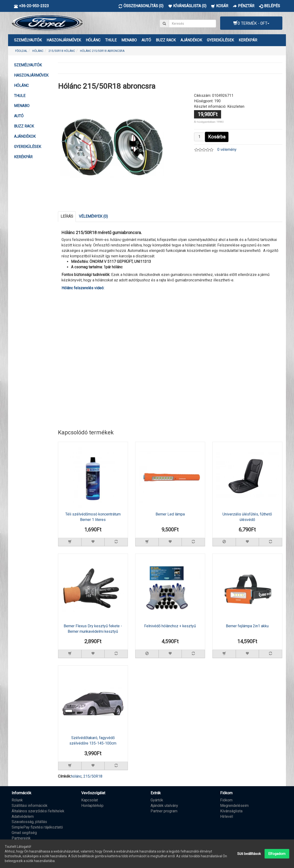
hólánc (76, 776)
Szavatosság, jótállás (29, 822)
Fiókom (226, 800)
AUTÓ (146, 40)
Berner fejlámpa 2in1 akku (247, 626)
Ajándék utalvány (164, 805)
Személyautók (28, 40)
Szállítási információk (30, 805)
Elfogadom (277, 854)
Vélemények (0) (93, 216)
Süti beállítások (249, 854)
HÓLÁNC (93, 40)
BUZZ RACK (166, 40)
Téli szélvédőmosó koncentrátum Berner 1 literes (93, 517)
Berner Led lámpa (170, 514)
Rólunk (17, 800)
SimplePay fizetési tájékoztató (37, 827)
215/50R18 (93, 776)
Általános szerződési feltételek (38, 811)
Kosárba (217, 137)
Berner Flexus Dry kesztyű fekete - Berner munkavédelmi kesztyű (93, 629)
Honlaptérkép (92, 805)
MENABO (129, 40)
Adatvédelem (23, 816)
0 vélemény (227, 150)
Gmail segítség (24, 832)
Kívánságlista (231, 811)
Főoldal (21, 51)
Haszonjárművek (64, 40)
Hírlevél (227, 816)
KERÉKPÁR (248, 40)
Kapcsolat (90, 800)
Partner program (164, 811)
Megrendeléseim (234, 805)
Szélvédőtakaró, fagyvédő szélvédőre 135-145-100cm (93, 740)
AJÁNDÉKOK (191, 40)
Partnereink (21, 838)
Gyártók (157, 800)
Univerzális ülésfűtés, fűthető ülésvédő (247, 517)
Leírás (67, 216)
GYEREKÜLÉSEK (220, 40)
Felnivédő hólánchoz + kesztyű (170, 626)
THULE (111, 40)
